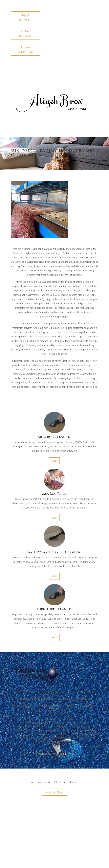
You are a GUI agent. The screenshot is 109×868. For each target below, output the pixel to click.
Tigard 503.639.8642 (25, 17)
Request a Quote (54, 792)
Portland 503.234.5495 (25, 33)
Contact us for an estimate (54, 754)
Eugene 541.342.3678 (25, 50)
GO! (54, 461)
